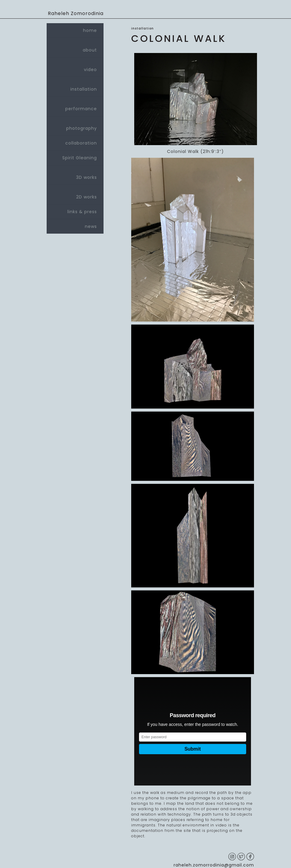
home (90, 30)
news (91, 226)
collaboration (81, 143)
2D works (75, 194)
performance (75, 106)
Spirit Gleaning (80, 158)
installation (75, 87)
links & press (82, 212)
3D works (75, 175)
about (75, 48)
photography (75, 126)
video (75, 67)
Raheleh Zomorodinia (76, 13)
